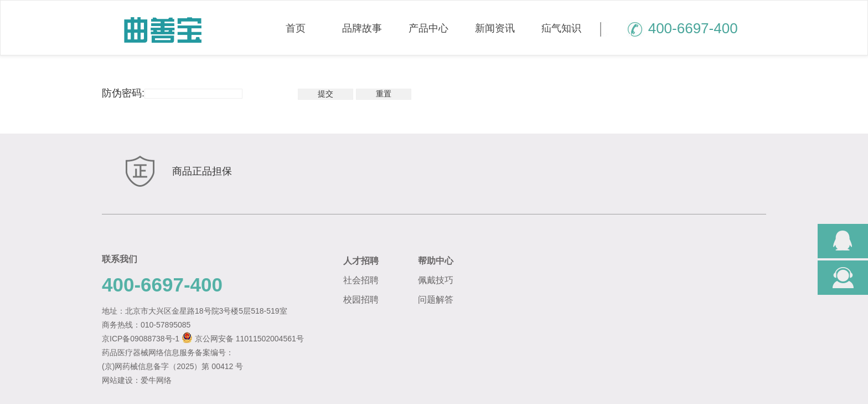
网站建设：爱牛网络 (137, 380)
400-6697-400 (669, 28)
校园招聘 (361, 300)
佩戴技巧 (436, 280)
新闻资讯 (495, 28)
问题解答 (436, 300)
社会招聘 (361, 280)
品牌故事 (362, 28)
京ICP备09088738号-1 (141, 339)
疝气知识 (561, 28)
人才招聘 (361, 261)
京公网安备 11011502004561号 (249, 339)
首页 (296, 28)
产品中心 (428, 28)
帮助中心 (436, 261)
